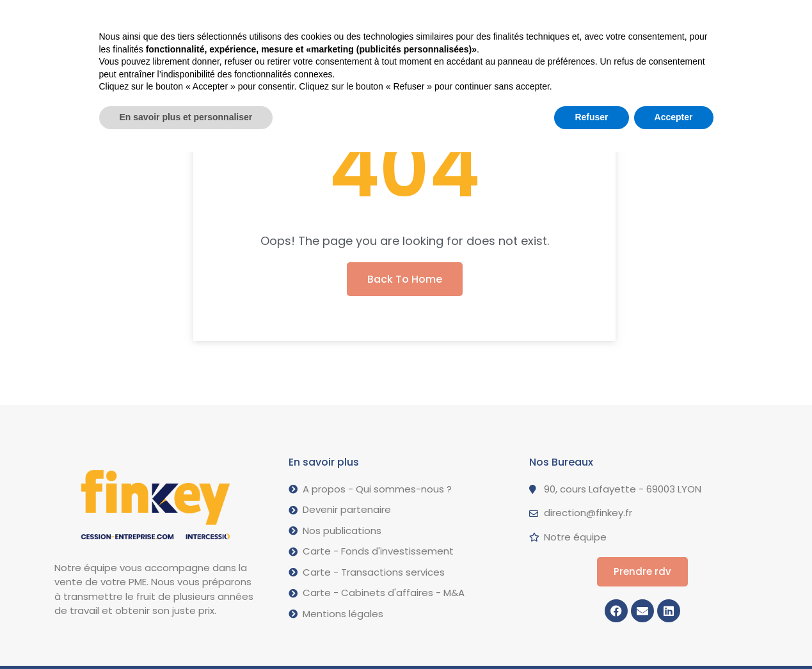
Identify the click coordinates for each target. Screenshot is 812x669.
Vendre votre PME (217, 18)
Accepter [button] (674, 634)
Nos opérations (331, 18)
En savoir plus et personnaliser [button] (186, 634)
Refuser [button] (591, 634)
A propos (427, 18)
